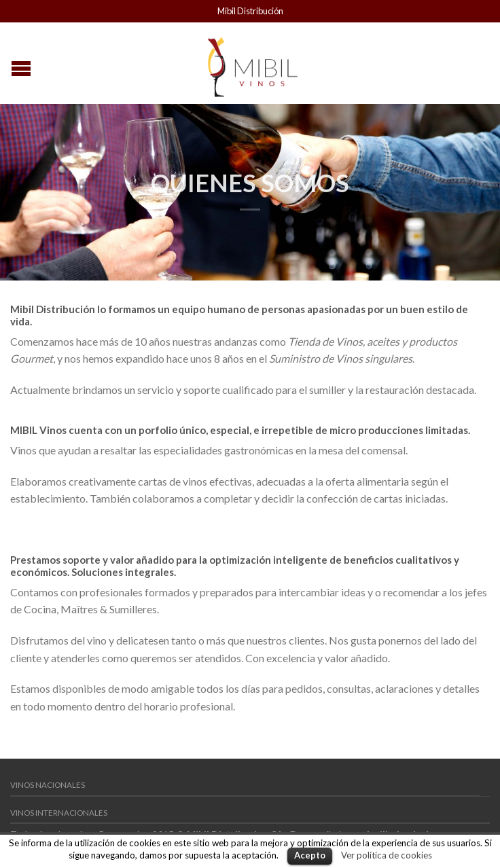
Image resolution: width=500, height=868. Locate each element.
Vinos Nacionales (48, 785)
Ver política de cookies (387, 855)
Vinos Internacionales (59, 813)
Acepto (310, 855)
